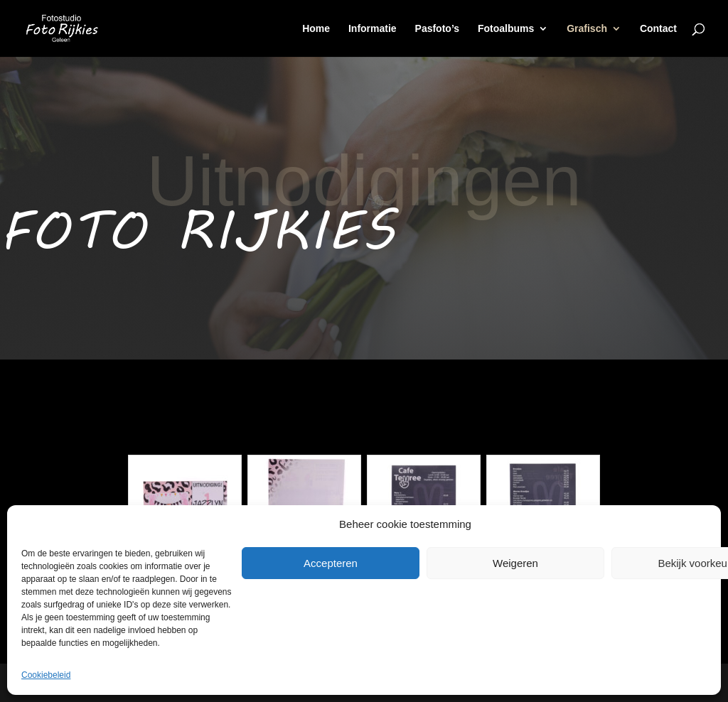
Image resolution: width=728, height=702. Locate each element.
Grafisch (587, 29)
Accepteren (331, 563)
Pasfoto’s (438, 29)
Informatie (373, 29)
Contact (658, 29)
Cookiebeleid (46, 675)
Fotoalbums (506, 29)
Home (316, 29)
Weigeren (515, 563)
